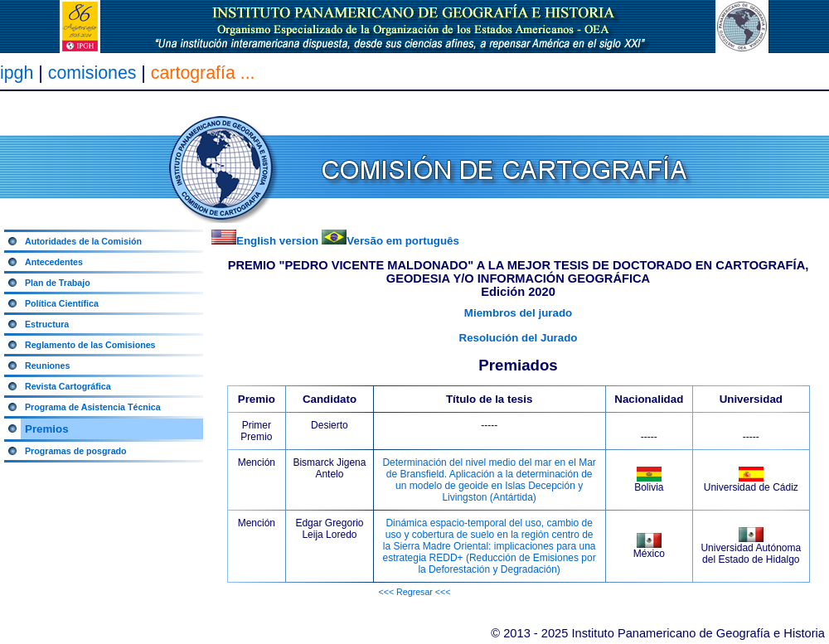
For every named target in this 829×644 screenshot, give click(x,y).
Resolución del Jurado (519, 338)
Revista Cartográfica (68, 386)
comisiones (92, 73)
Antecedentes (54, 262)
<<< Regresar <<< (414, 592)
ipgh (17, 73)
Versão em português (403, 241)
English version (277, 241)
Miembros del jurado (518, 313)
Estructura (47, 324)
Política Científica (62, 303)
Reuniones (47, 366)
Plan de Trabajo (58, 283)
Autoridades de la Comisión (83, 241)
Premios (47, 429)
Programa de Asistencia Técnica (93, 407)
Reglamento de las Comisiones (90, 345)
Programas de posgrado (76, 451)
